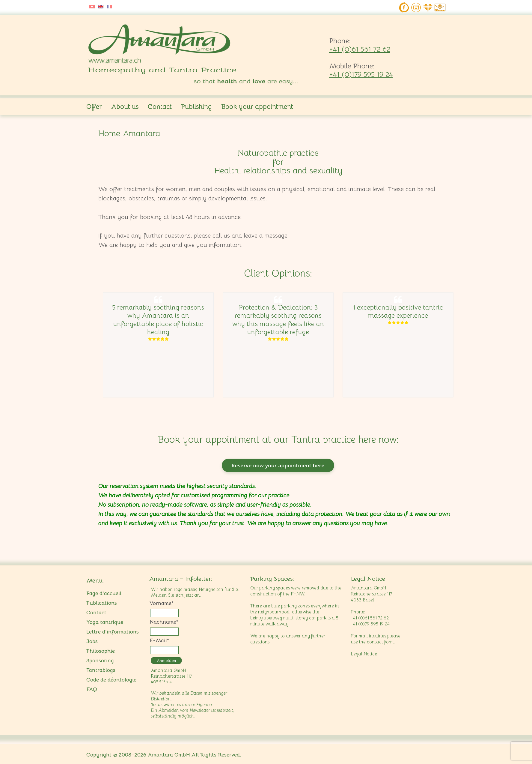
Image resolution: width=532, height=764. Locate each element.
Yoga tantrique (105, 622)
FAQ (92, 689)
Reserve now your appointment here (278, 465)
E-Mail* (159, 640)
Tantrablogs (101, 670)
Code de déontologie (111, 680)
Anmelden (166, 661)
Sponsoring (100, 661)
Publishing (196, 107)
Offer (94, 107)
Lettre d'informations (113, 632)
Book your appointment (257, 107)
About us (125, 107)
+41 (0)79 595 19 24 (370, 624)
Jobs (92, 641)
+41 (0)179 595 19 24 (361, 74)
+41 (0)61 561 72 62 (360, 49)
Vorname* (162, 603)
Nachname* (164, 622)
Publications (102, 603)
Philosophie (101, 651)
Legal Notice (364, 654)
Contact (160, 107)
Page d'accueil (104, 593)
